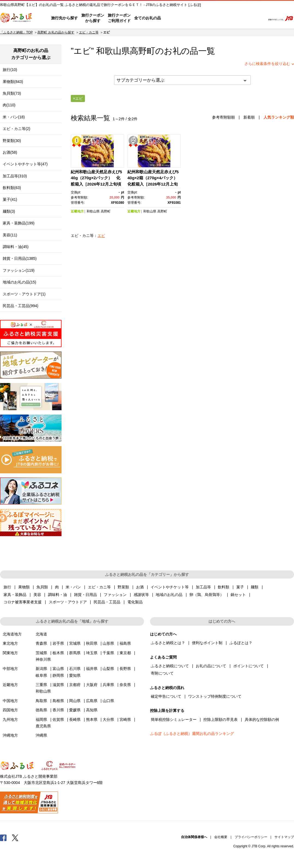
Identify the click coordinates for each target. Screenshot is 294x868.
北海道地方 (12, 634)
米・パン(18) (14, 117)
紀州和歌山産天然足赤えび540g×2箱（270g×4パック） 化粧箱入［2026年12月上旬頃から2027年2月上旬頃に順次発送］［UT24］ (154, 184)
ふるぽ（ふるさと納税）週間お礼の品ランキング (192, 734)
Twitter (15, 838)
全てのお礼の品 (148, 18)
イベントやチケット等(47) (25, 164)
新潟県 (41, 669)
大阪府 (92, 685)
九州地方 (10, 719)
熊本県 (92, 719)
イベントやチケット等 (170, 587)
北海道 (41, 634)
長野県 (125, 669)
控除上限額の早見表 (220, 719)
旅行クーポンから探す (93, 18)
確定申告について (166, 696)
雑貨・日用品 (85, 595)
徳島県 (41, 710)
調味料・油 (57, 595)
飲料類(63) (12, 188)
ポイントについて (249, 666)
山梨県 (108, 669)
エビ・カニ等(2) (16, 129)
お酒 (140, 587)
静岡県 (58, 675)
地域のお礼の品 (169, 595)
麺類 (255, 587)
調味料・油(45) (16, 247)
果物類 (24, 587)
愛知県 (75, 675)
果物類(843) (13, 82)
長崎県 (75, 719)
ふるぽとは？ (241, 643)
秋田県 (92, 643)
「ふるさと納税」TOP (16, 32)
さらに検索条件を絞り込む (267, 64)
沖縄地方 (10, 735)
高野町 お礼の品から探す (56, 32)
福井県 (92, 669)
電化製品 (135, 602)
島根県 (58, 701)
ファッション (115, 595)
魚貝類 (42, 587)
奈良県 (125, 685)
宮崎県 (125, 719)
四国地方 (10, 710)
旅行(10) (10, 70)
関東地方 (10, 653)
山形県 (108, 643)
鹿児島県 (43, 726)
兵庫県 (108, 685)
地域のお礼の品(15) (19, 282)
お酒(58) (10, 152)
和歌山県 (93, 211)
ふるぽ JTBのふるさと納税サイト (16, 18)
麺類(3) (9, 211)
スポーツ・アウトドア (68, 602)
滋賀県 (58, 685)
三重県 (41, 685)
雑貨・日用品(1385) (20, 258)
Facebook (3, 838)
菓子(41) (10, 199)
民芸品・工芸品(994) (21, 306)
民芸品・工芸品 (107, 602)
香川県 (58, 710)
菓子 (240, 587)
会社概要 (221, 837)
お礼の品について (211, 666)
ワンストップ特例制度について (215, 696)
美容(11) (10, 235)
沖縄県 (41, 735)
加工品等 (203, 587)
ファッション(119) (19, 270)
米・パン (73, 587)
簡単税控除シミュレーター (174, 719)
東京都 (125, 653)
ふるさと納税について (170, 666)
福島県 (125, 643)
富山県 (58, 669)
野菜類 (123, 587)
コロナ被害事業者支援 (23, 602)
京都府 (75, 685)
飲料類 (223, 587)
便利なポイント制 (207, 643)
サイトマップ (284, 837)
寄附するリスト (242, 18)
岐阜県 (41, 675)
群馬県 (75, 653)
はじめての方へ (176, 18)
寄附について (162, 673)
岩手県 (58, 643)
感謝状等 (141, 595)
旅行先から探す (65, 18)
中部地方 (10, 669)
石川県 (75, 669)
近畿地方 (77, 211)
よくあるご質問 (204, 18)
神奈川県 (43, 659)
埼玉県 (92, 653)
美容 (37, 595)
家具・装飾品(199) (19, 223)
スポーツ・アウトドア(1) (24, 294)
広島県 (92, 701)
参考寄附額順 (223, 117)
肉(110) (9, 105)
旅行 (7, 587)
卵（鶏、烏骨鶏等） (207, 595)
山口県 (108, 701)
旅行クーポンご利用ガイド (119, 18)
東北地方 (10, 643)
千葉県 (108, 653)
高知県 (92, 710)
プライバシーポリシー (251, 837)
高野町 (143, 51)
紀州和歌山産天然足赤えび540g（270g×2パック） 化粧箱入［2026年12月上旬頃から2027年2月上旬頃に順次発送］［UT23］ (97, 184)
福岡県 (41, 719)
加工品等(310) (15, 176)
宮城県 (75, 643)
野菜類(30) (12, 141)
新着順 (249, 117)
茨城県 (41, 653)
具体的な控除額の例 (262, 719)
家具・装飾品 (15, 595)
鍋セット (238, 595)
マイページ (225, 18)
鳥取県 (41, 701)
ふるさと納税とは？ (168, 643)
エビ (101, 236)
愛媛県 (75, 710)
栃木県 (58, 653)
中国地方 (10, 701)
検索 (258, 18)
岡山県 (75, 701)
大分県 (108, 719)
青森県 (41, 643)
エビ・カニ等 (89, 32)
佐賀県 (58, 719)
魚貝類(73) (12, 93)
